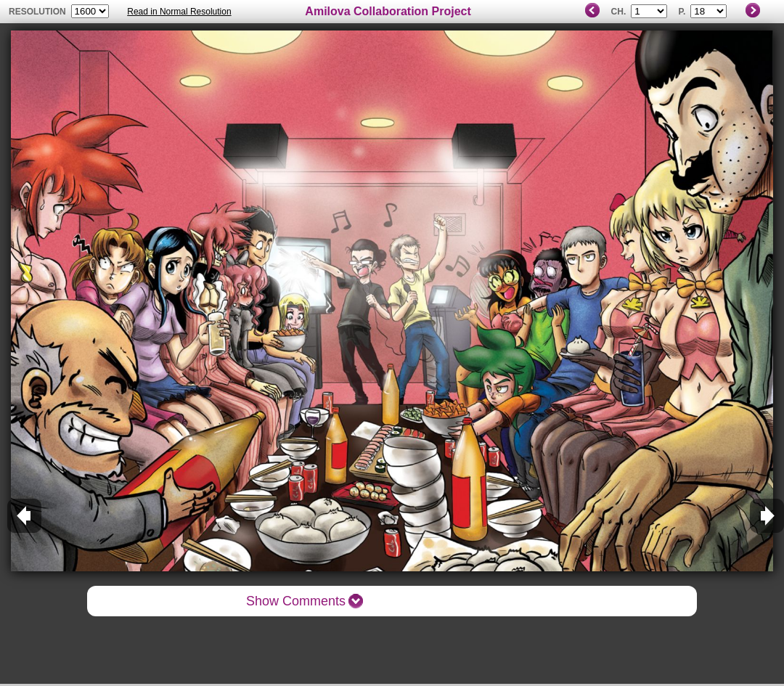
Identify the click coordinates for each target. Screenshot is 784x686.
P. (682, 12)
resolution (38, 12)
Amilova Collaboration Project (388, 11)
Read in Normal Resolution (179, 12)
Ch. (619, 12)
